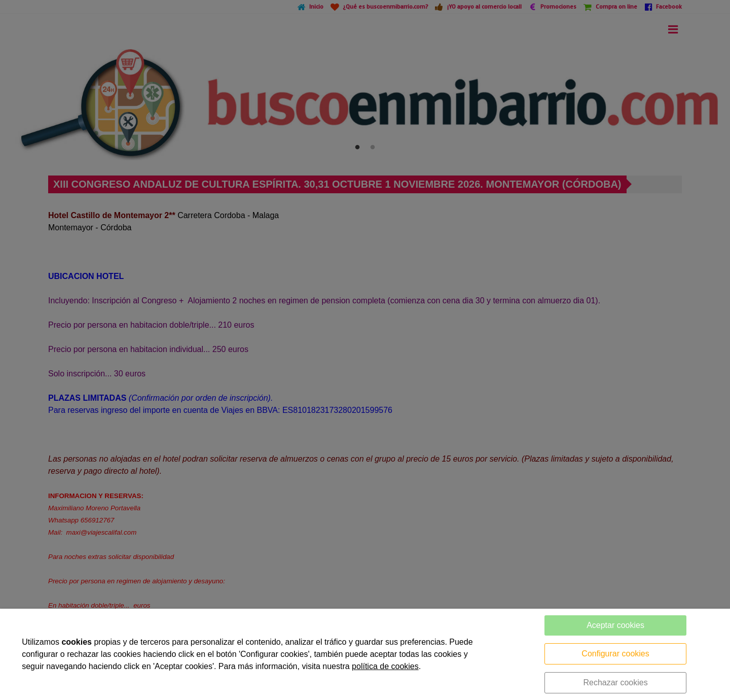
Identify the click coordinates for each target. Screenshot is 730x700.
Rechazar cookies (615, 682)
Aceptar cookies (615, 625)
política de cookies (385, 666)
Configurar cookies (615, 654)
